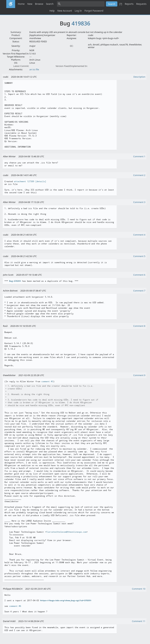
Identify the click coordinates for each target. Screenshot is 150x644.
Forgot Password (94, 11)
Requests (141, 4)
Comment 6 (139, 275)
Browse (39, 4)
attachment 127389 (24, 181)
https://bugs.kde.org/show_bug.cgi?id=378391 (66, 601)
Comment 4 (139, 235)
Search (50, 4)
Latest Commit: (21, 66)
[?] (121, 4)
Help (52, 11)
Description (139, 77)
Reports (129, 4)
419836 (81, 23)
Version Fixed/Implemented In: (72, 66)
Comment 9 (139, 375)
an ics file (34, 69)
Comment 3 (139, 202)
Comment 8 (139, 326)
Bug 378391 (15, 281)
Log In (78, 11)
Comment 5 (139, 256)
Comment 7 (139, 291)
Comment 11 (139, 621)
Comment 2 (139, 175)
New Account (65, 11)
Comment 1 (139, 156)
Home (21, 4)
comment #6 (15, 606)
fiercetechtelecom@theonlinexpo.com (66, 532)
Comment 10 (139, 589)
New (30, 4)
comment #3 (47, 382)
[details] (41, 181)
